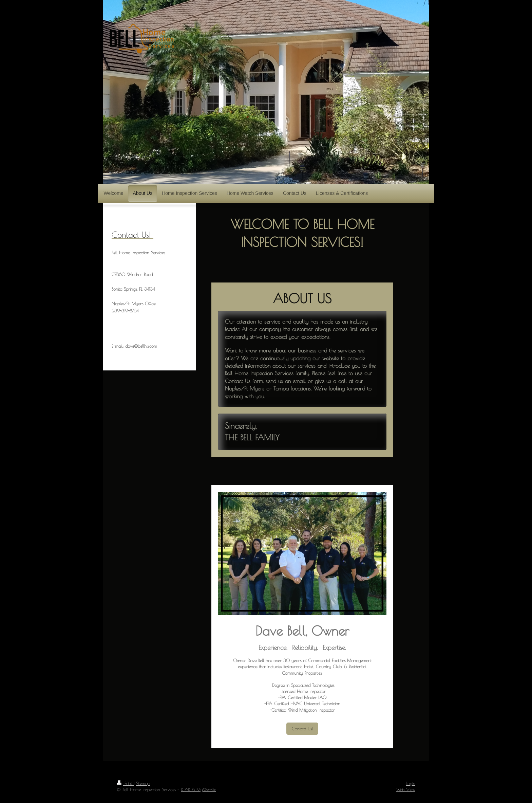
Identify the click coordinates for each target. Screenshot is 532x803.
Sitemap (143, 783)
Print (125, 783)
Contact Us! (302, 729)
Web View (406, 789)
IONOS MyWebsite (198, 789)
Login (411, 783)
